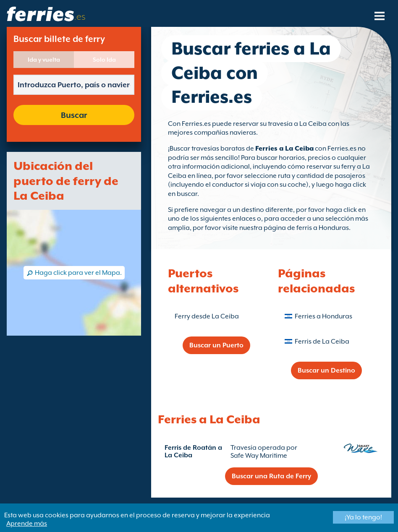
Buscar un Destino (326, 370)
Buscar (74, 115)
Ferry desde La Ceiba (207, 316)
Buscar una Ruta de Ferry (271, 476)
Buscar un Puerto (216, 345)
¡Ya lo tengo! (363, 517)
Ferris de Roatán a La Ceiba (193, 451)
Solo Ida (104, 60)
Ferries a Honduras (323, 316)
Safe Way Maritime (259, 456)
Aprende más (27, 524)
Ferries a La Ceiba (284, 149)
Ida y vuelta (44, 60)
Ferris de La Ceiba (322, 342)
